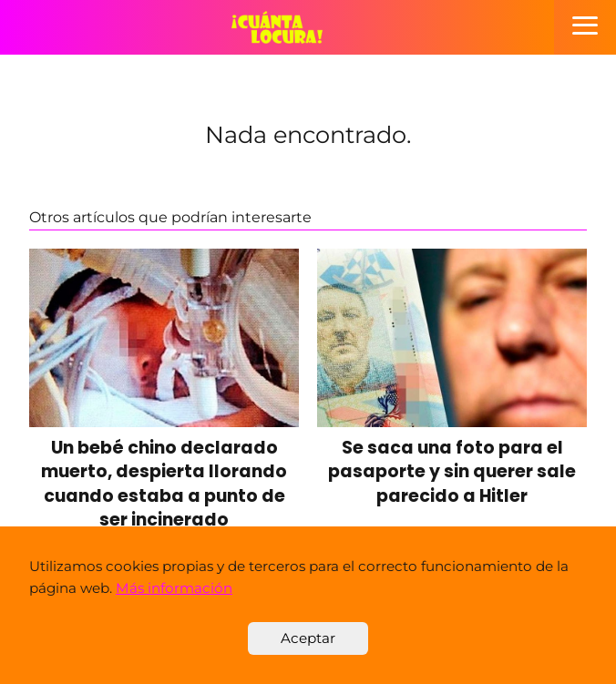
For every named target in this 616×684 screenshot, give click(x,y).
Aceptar (308, 638)
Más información (174, 588)
